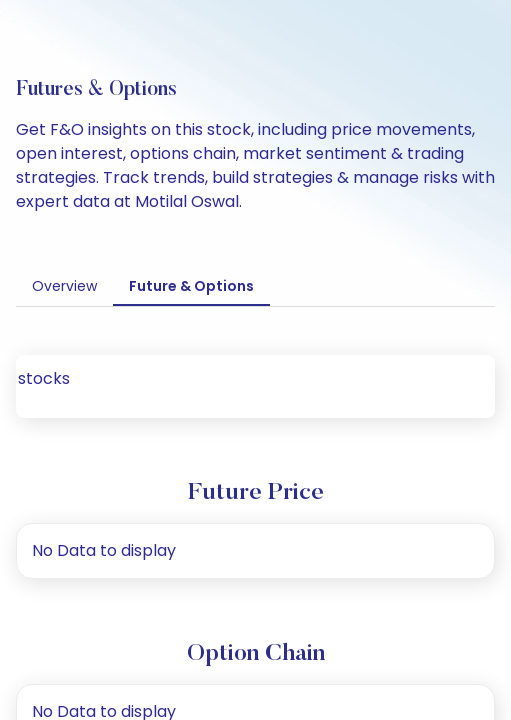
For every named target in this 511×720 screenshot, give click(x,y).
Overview (60, 286)
